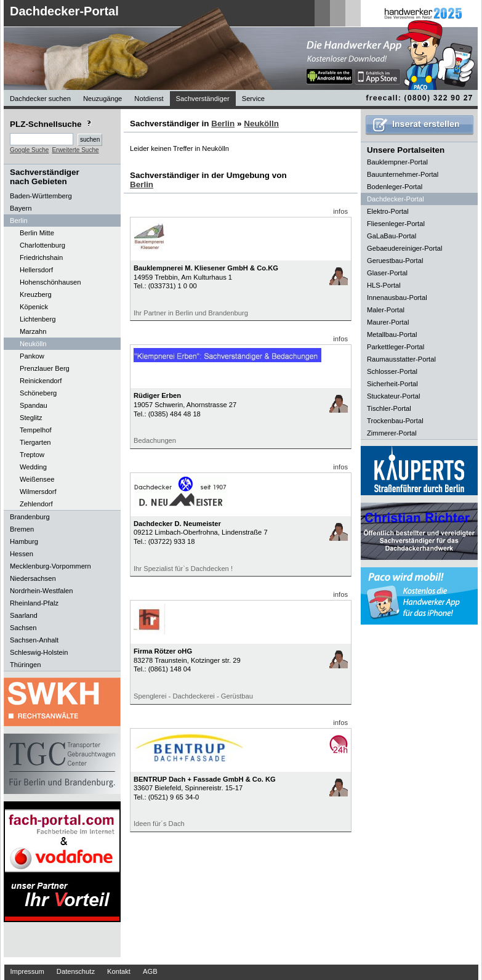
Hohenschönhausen (50, 282)
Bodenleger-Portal (395, 187)
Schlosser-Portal (392, 371)
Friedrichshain (41, 257)
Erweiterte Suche (75, 150)
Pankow (32, 356)
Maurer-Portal (388, 322)
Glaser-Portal (387, 273)
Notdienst (149, 99)
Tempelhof (36, 430)
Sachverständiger (203, 99)
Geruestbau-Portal (395, 261)
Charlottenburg (42, 245)
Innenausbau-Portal (397, 298)
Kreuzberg (36, 294)
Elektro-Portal (388, 211)
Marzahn (33, 331)
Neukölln (33, 344)
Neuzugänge (102, 99)
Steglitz (31, 418)
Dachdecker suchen (40, 99)
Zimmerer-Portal (392, 433)
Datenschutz (76, 971)
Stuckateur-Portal (393, 396)
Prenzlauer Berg (45, 368)
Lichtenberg (38, 319)
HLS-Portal (384, 285)
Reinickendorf (41, 381)
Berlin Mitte (37, 233)
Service (253, 99)
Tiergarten (35, 442)
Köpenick (34, 307)
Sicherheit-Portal (392, 384)
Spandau (34, 405)
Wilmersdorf (38, 492)
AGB (150, 971)
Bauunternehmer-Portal (403, 174)
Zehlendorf (36, 504)
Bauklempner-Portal (397, 162)
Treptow (32, 455)
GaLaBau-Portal (392, 236)
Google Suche (29, 150)
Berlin (223, 124)
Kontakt (119, 971)
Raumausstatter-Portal (401, 359)
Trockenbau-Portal (395, 421)
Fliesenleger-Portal (396, 224)
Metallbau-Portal (392, 334)
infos (340, 211)
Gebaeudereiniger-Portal (405, 248)
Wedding (33, 467)
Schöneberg (38, 393)
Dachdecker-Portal (64, 11)
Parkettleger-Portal (396, 347)
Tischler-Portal (389, 408)
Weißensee (37, 479)
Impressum (27, 971)
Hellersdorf (36, 270)
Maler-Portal (386, 310)
